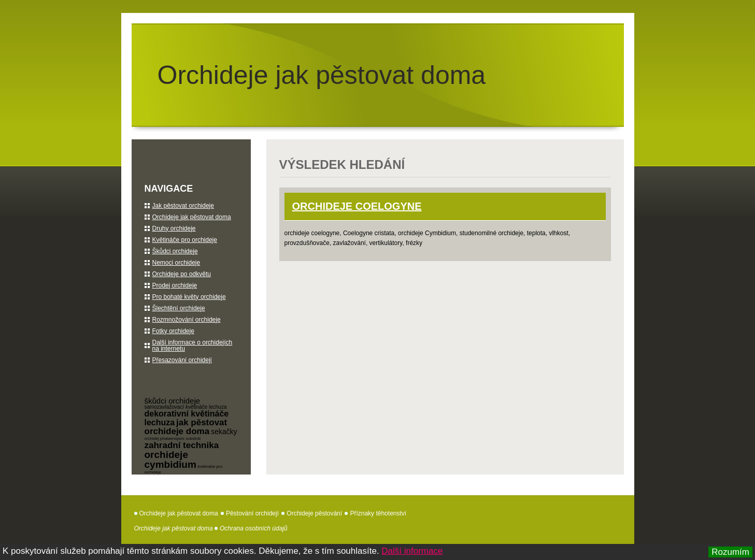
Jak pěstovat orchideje (183, 206)
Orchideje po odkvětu (182, 274)
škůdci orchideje (173, 401)
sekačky (224, 432)
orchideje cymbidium (170, 460)
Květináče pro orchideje (185, 240)
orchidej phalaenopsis (165, 439)
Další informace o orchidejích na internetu (193, 346)
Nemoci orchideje (176, 263)
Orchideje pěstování (314, 513)
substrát (193, 439)
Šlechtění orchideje (179, 308)
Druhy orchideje (174, 228)
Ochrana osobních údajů (254, 528)
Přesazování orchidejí (182, 360)
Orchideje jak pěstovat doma (322, 75)
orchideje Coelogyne (357, 206)
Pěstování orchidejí (252, 513)
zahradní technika (182, 445)
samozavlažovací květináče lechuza (186, 407)
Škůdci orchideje (175, 251)
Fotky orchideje (173, 331)
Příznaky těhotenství (378, 513)
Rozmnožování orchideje (187, 320)
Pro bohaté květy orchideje (189, 297)
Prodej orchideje (175, 285)
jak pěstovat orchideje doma (186, 427)
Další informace (412, 551)
